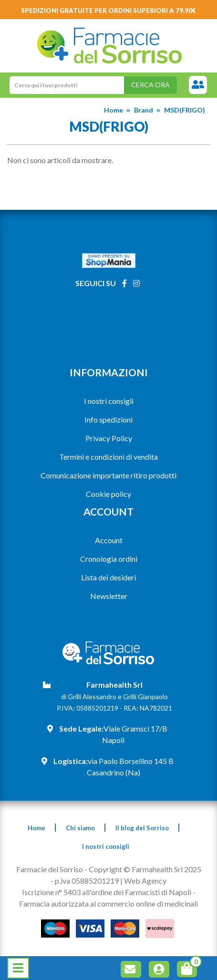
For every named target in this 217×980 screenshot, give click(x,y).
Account (109, 540)
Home (114, 110)
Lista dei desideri (108, 577)
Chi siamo (80, 828)
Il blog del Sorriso (142, 828)
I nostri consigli (109, 401)
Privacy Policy (109, 438)
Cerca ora (150, 85)
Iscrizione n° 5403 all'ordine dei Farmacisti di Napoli (107, 892)
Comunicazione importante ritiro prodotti (108, 475)
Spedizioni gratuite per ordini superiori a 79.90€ (108, 10)
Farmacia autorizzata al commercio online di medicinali (108, 903)
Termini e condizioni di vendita (108, 457)
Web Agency (145, 881)
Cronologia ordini (109, 559)
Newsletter (109, 596)
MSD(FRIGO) (185, 110)
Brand (144, 110)
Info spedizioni (108, 419)
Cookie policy (108, 494)
